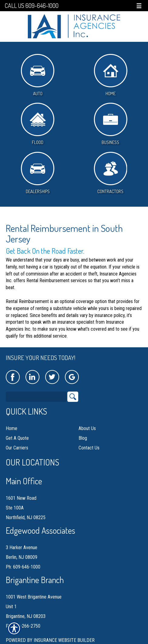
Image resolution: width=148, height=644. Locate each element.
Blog (83, 438)
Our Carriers (17, 448)
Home (111, 75)
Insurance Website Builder (64, 640)
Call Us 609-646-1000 (32, 6)
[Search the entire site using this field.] (36, 397)
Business (111, 124)
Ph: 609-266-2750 (23, 626)
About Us (87, 428)
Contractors (110, 173)
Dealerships (38, 173)
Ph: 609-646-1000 (23, 567)
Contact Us (89, 448)
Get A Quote (17, 438)
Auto (38, 75)
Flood (38, 124)
